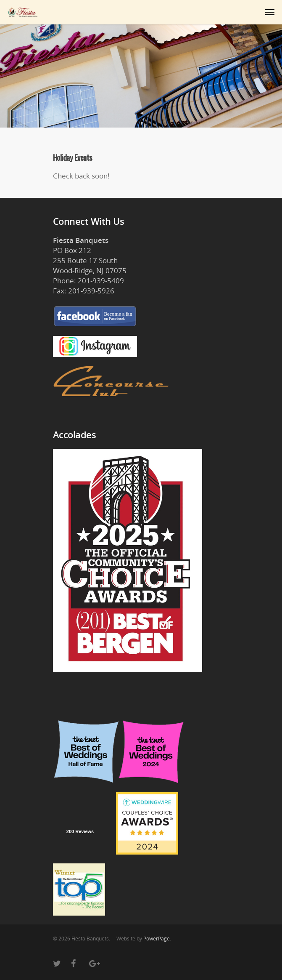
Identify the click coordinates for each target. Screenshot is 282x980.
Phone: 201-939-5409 (88, 281)
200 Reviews (80, 831)
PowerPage (157, 939)
